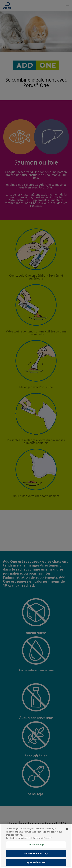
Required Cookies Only (36, 853)
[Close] (67, 829)
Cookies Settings (36, 844)
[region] (36, 846)
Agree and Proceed (36, 862)
